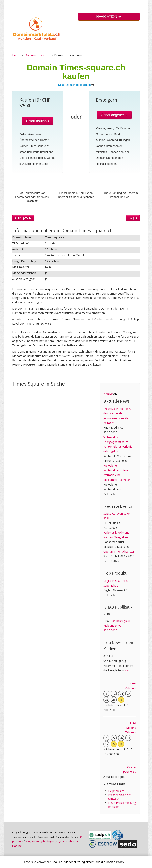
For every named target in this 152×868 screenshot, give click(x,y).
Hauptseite (23, 218)
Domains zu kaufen (37, 55)
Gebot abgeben (114, 115)
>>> (127, 670)
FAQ (133, 218)
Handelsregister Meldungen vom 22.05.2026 (117, 626)
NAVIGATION (109, 17)
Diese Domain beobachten (75, 85)
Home (16, 55)
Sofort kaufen (38, 121)
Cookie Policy (115, 862)
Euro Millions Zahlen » (131, 728)
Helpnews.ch (116, 791)
